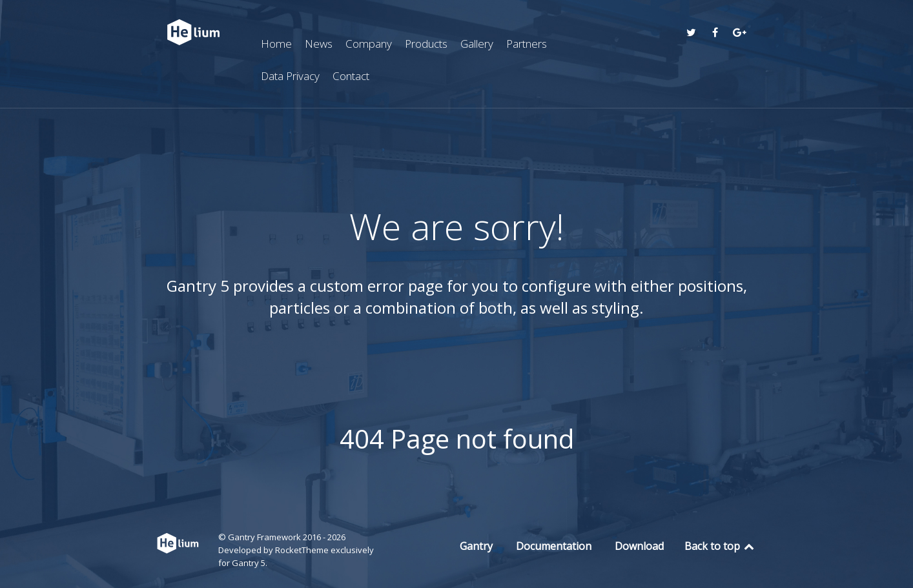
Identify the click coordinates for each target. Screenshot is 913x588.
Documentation (554, 546)
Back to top (720, 546)
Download (639, 546)
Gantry (476, 546)
